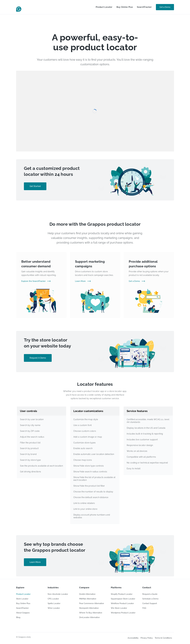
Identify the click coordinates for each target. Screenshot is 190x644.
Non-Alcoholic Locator (58, 594)
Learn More (35, 562)
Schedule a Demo (150, 599)
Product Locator (104, 7)
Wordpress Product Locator (123, 613)
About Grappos (23, 613)
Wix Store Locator (119, 608)
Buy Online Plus (125, 7)
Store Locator (22, 599)
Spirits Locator (54, 603)
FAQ (144, 608)
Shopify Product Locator (122, 594)
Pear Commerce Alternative (92, 603)
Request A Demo (38, 358)
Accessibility (133, 638)
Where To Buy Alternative (91, 613)
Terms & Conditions (163, 638)
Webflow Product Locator (122, 603)
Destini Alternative (87, 594)
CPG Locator (53, 599)
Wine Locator (54, 608)
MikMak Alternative (88, 599)
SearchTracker (144, 7)
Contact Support (150, 603)
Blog (18, 617)
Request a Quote (150, 594)
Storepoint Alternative (89, 608)
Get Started (35, 186)
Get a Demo (165, 7)
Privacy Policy (147, 638)
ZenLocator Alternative (89, 617)
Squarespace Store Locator (123, 599)
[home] (19, 7)
